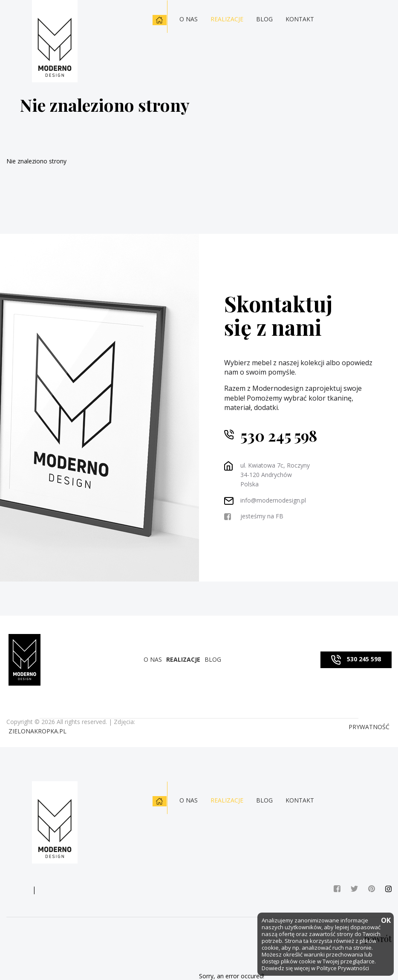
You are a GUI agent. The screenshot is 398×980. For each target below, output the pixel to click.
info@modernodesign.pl (273, 500)
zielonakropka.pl (37, 731)
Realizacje (227, 19)
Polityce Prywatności (343, 968)
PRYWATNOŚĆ (369, 727)
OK (385, 921)
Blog (264, 19)
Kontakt (300, 19)
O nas (189, 19)
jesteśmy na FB (262, 516)
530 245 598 (279, 438)
